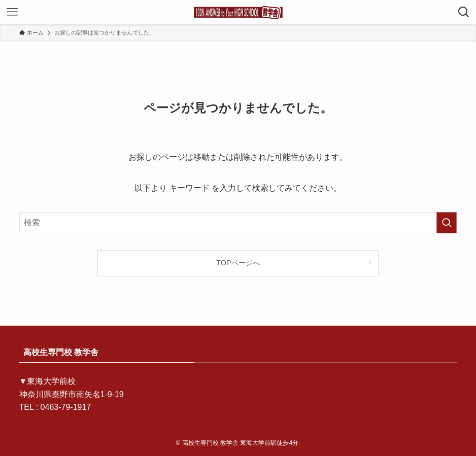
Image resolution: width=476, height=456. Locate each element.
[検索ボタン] (464, 12)
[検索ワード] (238, 223)
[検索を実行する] (447, 223)
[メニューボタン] (12, 12)
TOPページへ (238, 263)
